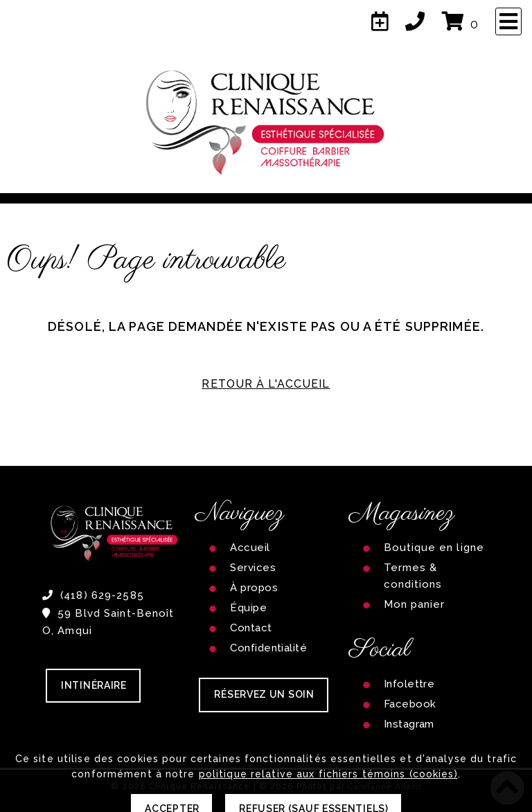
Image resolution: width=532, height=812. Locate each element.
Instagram (409, 724)
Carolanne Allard (384, 786)
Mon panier (415, 604)
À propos (254, 588)
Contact (251, 628)
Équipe (248, 608)
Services (253, 568)
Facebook (410, 704)
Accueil (250, 548)
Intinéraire (94, 685)
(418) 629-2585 (93, 595)
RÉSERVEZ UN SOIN (264, 694)
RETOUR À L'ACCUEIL (266, 384)
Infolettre (409, 684)
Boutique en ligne (434, 548)
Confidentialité (268, 648)
